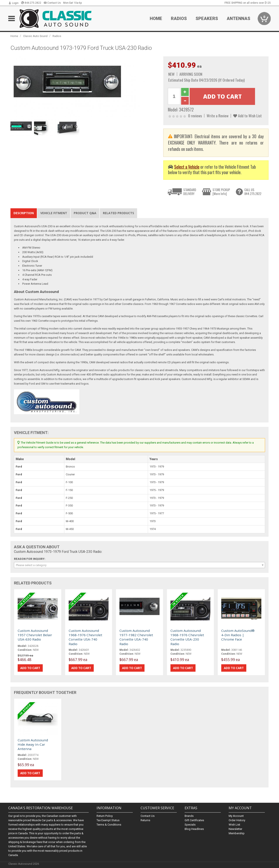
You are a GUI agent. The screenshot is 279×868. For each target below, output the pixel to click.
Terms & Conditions (109, 825)
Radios (179, 19)
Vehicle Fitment (54, 213)
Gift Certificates (194, 820)
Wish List (234, 825)
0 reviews (195, 116)
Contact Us (52, 3)
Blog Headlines (194, 829)
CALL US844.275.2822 (253, 192)
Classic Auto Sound (35, 36)
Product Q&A (85, 213)
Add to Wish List (248, 116)
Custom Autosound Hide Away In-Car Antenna (33, 744)
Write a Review (218, 116)
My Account (236, 816)
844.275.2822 (31, 3)
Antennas (238, 19)
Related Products (118, 213)
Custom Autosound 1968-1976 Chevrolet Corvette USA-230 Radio (187, 637)
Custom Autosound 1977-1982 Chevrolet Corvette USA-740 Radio (136, 637)
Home (156, 19)
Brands (189, 816)
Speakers (207, 19)
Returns (145, 820)
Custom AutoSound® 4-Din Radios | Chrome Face (238, 635)
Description (24, 213)
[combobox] (139, 565)
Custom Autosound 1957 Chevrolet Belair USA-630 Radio (35, 635)
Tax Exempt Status (108, 820)
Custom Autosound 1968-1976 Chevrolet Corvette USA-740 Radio (85, 637)
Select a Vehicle (187, 167)
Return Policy (105, 816)
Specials (190, 825)
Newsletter (235, 829)
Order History (237, 820)
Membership (237, 833)
